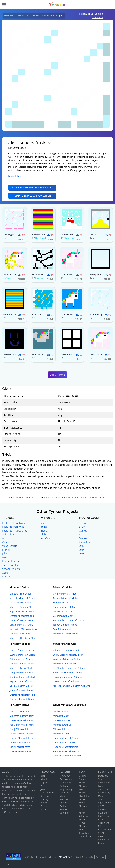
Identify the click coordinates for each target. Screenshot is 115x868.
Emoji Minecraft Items (21, 729)
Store (43, 809)
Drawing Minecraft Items (22, 742)
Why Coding (66, 789)
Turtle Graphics (11, 565)
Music (6, 557)
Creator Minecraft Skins (22, 616)
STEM (82, 527)
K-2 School (104, 813)
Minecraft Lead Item (20, 711)
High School (104, 803)
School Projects (11, 569)
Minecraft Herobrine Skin (23, 638)
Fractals (7, 577)
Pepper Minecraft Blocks (22, 681)
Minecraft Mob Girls (63, 611)
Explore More (57, 375)
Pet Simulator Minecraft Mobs (68, 620)
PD (100, 826)
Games (6, 542)
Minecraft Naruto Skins (21, 620)
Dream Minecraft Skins (21, 625)
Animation (8, 534)
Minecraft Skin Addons (65, 664)
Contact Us (8, 864)
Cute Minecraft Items (20, 751)
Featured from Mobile (15, 523)
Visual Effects (10, 546)
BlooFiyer (40, 278)
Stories (6, 550)
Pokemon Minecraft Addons (67, 677)
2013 (82, 554)
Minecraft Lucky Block (21, 668)
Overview (65, 776)
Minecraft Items (61, 729)
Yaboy (9, 278)
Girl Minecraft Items (20, 747)
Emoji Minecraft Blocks (21, 673)
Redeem (64, 786)
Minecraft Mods (61, 734)
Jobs (43, 789)
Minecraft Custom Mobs (65, 634)
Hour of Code (86, 836)
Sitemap (45, 796)
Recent (83, 523)
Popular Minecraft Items (22, 725)
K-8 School (104, 816)
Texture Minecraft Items (22, 738)
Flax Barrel (41, 238)
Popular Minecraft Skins (22, 611)
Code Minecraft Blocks (21, 686)
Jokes (5, 554)
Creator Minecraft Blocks (22, 695)
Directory (49, 15)
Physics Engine (11, 561)
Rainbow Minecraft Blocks (23, 677)
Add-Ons (45, 538)
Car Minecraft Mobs (63, 616)
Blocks (36, 15)
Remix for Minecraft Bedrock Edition (32, 187)
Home (10, 15)
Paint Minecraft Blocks (21, 659)
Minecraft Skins (61, 711)
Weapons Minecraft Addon (67, 659)
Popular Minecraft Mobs (66, 607)
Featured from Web (13, 527)
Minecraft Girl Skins (20, 634)
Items (44, 527)
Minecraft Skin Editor (20, 594)
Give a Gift (65, 783)
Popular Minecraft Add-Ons (67, 756)
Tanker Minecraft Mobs (65, 625)
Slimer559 (69, 238)
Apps (5, 573)
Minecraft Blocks (62, 720)
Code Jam (84, 833)
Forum (44, 806)
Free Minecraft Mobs (64, 629)
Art (4, 538)
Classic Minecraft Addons (66, 681)
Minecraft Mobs (61, 716)
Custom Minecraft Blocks (22, 655)
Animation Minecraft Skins (23, 629)
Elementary (104, 793)
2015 (82, 546)
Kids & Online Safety (84, 857)
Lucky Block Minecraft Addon (68, 655)
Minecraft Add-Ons (63, 725)
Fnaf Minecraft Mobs (64, 602)
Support (45, 783)
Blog (43, 776)
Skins (43, 523)
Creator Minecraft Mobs (65, 594)
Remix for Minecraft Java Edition (32, 196)
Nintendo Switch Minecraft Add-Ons (72, 686)
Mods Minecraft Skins (21, 602)
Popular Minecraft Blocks (66, 751)
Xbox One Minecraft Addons (68, 673)
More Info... (15, 176)
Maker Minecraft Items (21, 720)
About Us (45, 779)
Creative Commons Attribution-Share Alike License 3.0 (79, 497)
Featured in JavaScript (15, 531)
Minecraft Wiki (32, 497)
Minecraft (23, 15)
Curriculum (66, 779)
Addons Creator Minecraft (66, 650)
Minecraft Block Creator (22, 650)
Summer (64, 813)
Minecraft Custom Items (22, 716)
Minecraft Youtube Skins (22, 607)
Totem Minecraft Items (21, 734)
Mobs (44, 534)
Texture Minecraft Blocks (22, 699)
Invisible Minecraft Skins (22, 598)
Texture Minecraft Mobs (65, 598)
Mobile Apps (47, 793)
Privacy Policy (66, 857)
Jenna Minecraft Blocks (21, 690)
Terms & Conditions (47, 857)
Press (43, 786)
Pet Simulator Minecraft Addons (69, 668)
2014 (82, 550)
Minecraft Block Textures (22, 664)
